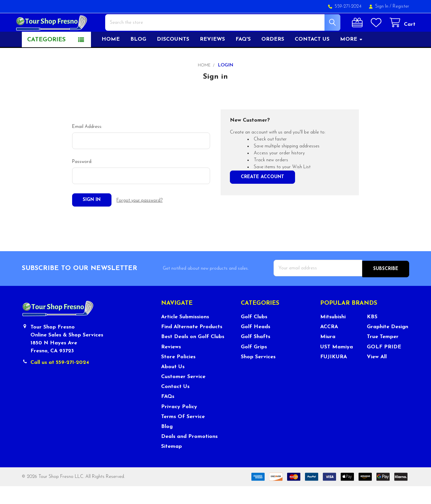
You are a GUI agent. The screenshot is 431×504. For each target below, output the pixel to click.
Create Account (262, 196)
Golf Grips (254, 365)
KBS (372, 334)
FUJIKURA (334, 374)
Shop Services (258, 374)
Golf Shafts (256, 355)
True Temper (383, 355)
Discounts (173, 58)
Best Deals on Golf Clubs (193, 355)
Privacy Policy (179, 424)
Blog (138, 58)
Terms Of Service (183, 434)
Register (401, 6)
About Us (173, 384)
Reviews (212, 58)
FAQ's (243, 58)
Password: (82, 181)
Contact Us (175, 405)
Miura (328, 355)
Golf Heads (256, 345)
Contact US (312, 58)
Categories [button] (46, 59)
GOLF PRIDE (384, 365)
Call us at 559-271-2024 (60, 380)
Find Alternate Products (192, 345)
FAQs (168, 414)
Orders (273, 58)
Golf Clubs (254, 334)
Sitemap (172, 464)
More (351, 58)
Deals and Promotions (189, 454)
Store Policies (178, 374)
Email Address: (87, 146)
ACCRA (329, 345)
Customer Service (183, 394)
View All (377, 374)
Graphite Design (388, 345)
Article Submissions (185, 334)
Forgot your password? (139, 219)
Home (111, 58)
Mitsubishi (333, 334)
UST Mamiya (337, 365)
